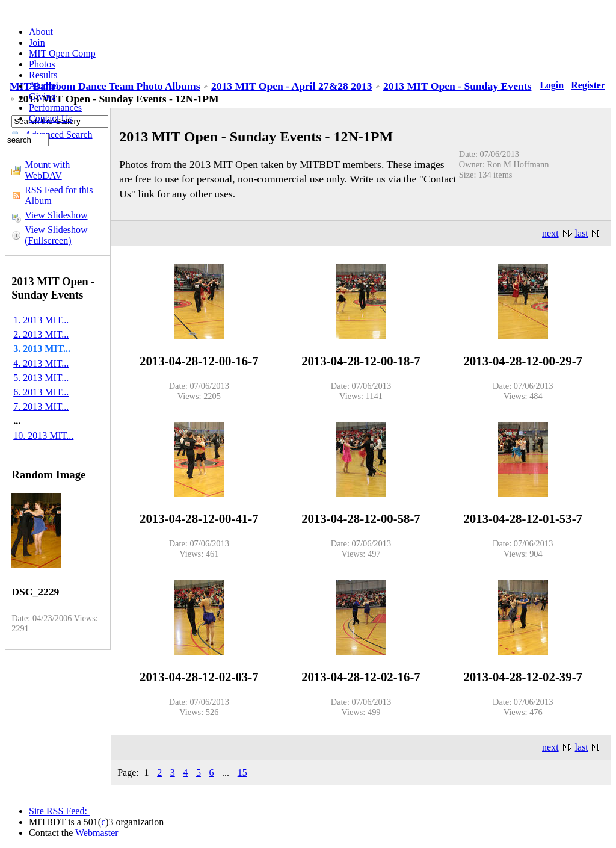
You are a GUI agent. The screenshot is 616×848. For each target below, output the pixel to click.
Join (37, 42)
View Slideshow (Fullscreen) (56, 235)
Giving (42, 97)
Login (552, 85)
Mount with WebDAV (47, 170)
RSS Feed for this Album (59, 195)
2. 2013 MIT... (41, 334)
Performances (55, 107)
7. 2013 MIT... (41, 407)
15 (242, 772)
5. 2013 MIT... (41, 378)
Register (588, 85)
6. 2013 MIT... (41, 392)
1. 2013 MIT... (41, 320)
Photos (42, 64)
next (550, 233)
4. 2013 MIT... (41, 363)
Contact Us (51, 118)
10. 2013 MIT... (43, 435)
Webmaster (97, 833)
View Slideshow (56, 215)
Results (43, 75)
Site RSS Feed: (59, 811)
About (41, 32)
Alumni (44, 86)
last (582, 233)
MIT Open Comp (62, 53)
